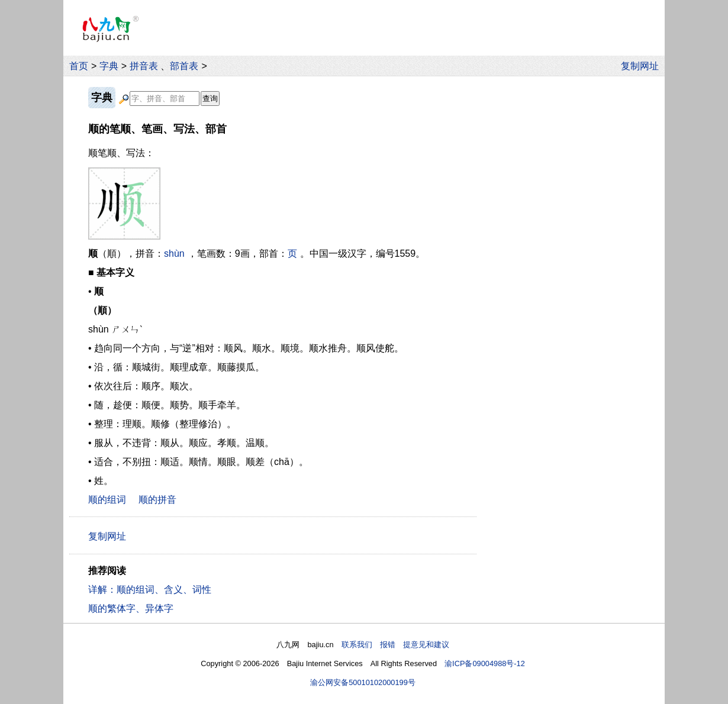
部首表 (184, 66)
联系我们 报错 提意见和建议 (395, 645)
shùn (174, 253)
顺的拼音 (157, 500)
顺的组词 (107, 500)
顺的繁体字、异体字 (131, 608)
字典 (109, 66)
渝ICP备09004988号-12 (485, 663)
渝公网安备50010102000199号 (363, 682)
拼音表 (144, 66)
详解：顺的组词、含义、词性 (150, 590)
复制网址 (643, 66)
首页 (79, 66)
